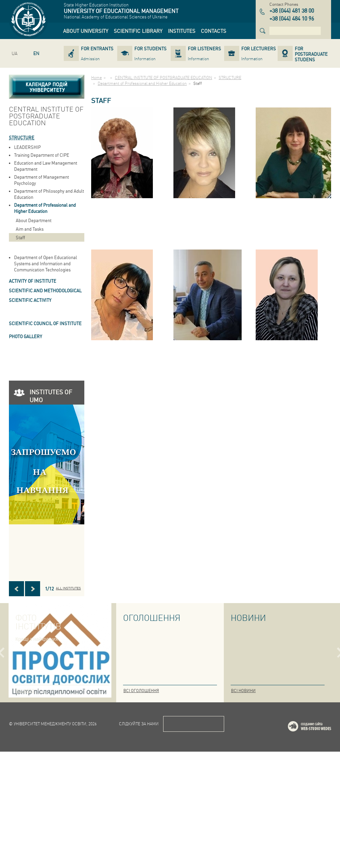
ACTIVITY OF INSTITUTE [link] (33, 281)
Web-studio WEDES (318, 844)
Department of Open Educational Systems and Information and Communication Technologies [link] (46, 263)
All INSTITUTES (68, 588)
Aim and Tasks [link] (30, 229)
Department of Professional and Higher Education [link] (45, 208)
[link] (86, 31)
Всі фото (25, 691)
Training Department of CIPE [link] (42, 155)
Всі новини (243, 691)
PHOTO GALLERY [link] (26, 336)
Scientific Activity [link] (30, 300)
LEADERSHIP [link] (27, 147)
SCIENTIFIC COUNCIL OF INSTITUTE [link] (45, 323)
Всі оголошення (141, 691)
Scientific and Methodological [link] (45, 290)
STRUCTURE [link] (22, 137)
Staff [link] (20, 237)
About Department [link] (34, 220)
